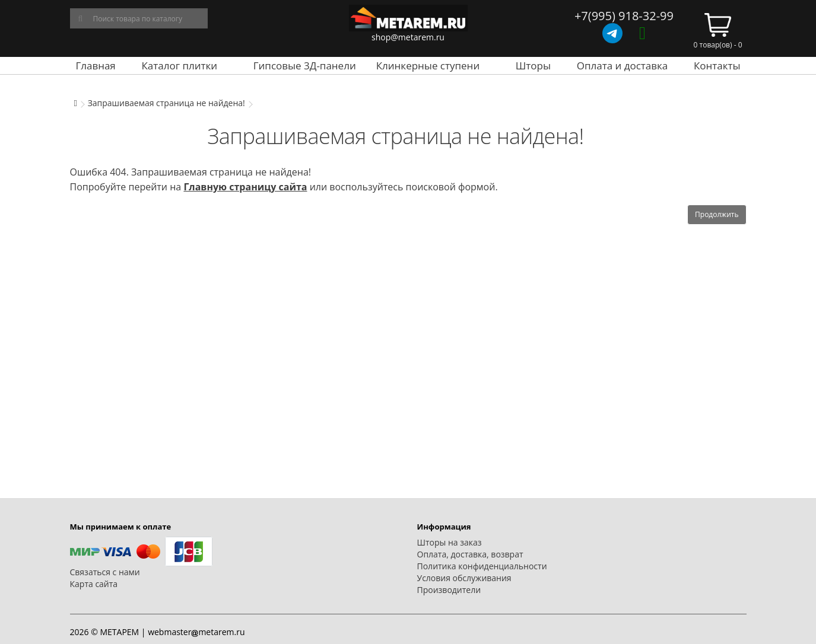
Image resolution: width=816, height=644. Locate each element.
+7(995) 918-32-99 (624, 16)
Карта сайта (94, 584)
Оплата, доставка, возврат (470, 554)
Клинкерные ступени (428, 66)
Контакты (717, 66)
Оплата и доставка (623, 66)
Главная (95, 66)
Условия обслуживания (464, 578)
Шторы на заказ (450, 542)
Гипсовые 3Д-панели (305, 66)
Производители (449, 590)
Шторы (533, 66)
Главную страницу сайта (245, 187)
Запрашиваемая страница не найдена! (166, 103)
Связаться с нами (105, 572)
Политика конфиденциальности (482, 566)
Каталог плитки (179, 66)
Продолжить (717, 214)
